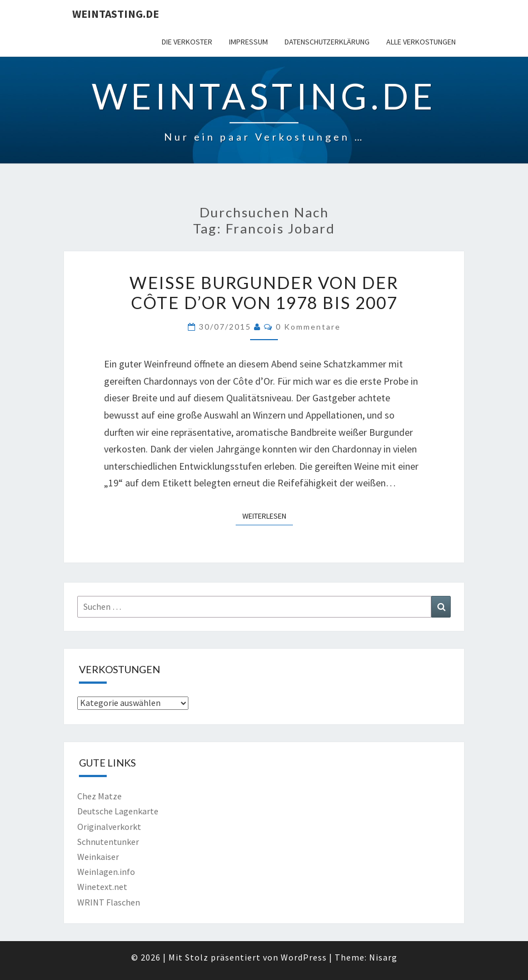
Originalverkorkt (109, 827)
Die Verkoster (187, 42)
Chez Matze (99, 796)
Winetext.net (102, 887)
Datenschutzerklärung (327, 42)
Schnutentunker (108, 842)
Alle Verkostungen (421, 42)
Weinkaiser (98, 857)
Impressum (248, 42)
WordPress (304, 957)
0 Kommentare (308, 327)
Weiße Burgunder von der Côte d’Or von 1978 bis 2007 (264, 292)
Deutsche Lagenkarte (118, 811)
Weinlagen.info (106, 872)
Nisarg (383, 957)
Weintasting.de (116, 14)
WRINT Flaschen (109, 902)
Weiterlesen (268, 515)
